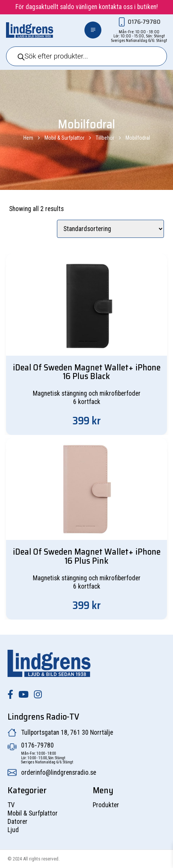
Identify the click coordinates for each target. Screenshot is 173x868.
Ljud (13, 830)
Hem (28, 138)
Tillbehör (105, 138)
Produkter (106, 805)
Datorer (18, 822)
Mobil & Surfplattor (64, 138)
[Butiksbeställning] (110, 229)
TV (11, 805)
